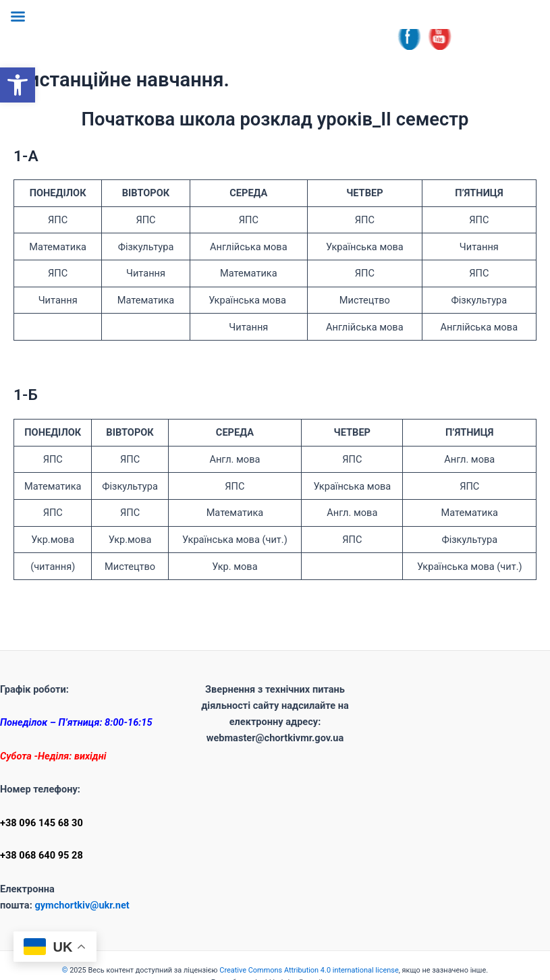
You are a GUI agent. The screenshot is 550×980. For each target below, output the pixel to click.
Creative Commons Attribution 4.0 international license (309, 970)
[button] (18, 85)
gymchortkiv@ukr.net (82, 905)
